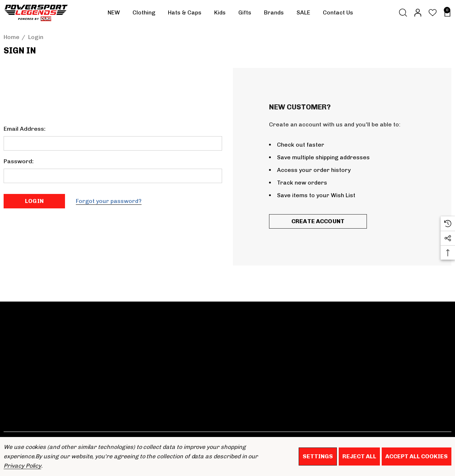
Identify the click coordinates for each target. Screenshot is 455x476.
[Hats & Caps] (185, 14)
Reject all (359, 456)
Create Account (318, 221)
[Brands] (274, 14)
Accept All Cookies (417, 456)
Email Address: (25, 129)
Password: (19, 161)
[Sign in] (417, 13)
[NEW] (114, 13)
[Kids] (220, 14)
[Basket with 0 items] (445, 13)
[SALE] (303, 13)
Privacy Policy (22, 466)
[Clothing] (144, 14)
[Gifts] (245, 14)
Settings (318, 456)
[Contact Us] (338, 13)
